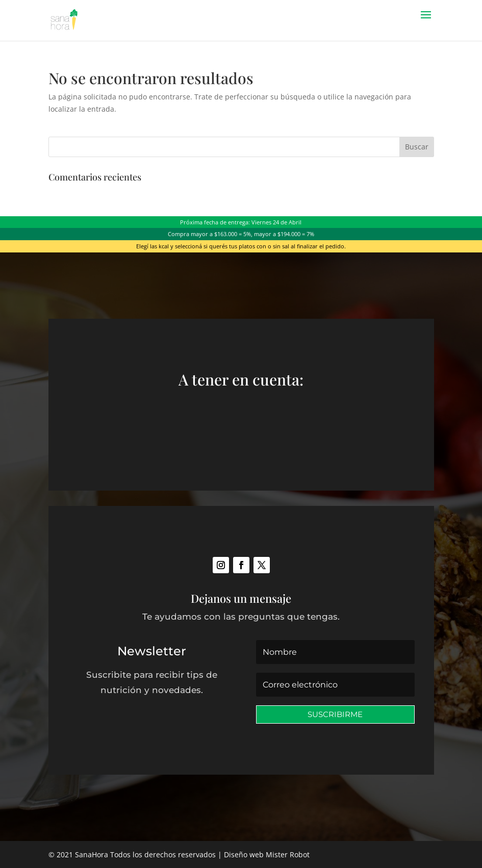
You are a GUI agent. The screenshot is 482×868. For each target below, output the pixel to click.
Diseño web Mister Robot (267, 854)
